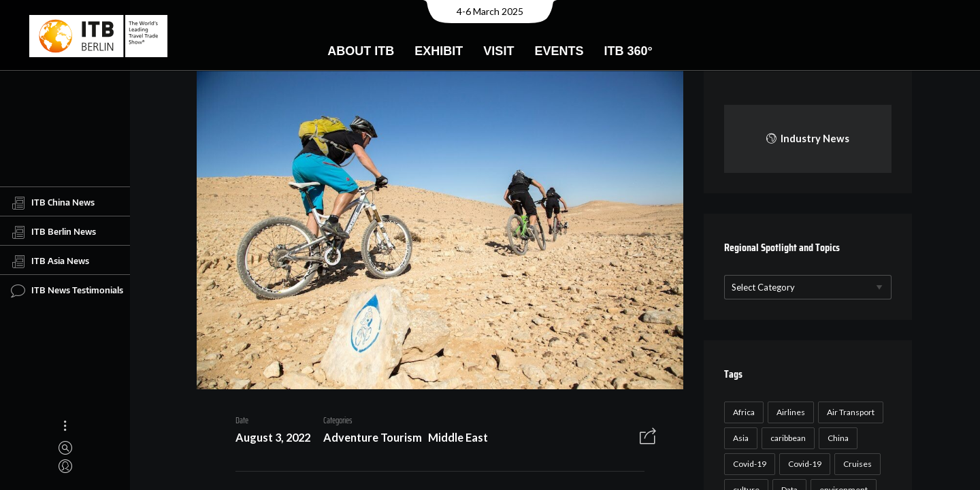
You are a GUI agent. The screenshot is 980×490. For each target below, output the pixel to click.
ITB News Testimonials (67, 291)
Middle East (453, 439)
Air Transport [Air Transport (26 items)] (849, 412)
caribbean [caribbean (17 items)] (786, 438)
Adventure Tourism (368, 439)
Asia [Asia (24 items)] (739, 438)
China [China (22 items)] (836, 438)
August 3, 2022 (268, 439)
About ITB (361, 51)
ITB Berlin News (53, 232)
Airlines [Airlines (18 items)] (789, 412)
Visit (499, 51)
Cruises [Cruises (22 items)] (855, 464)
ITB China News (53, 203)
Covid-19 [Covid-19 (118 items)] (748, 464)
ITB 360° (628, 51)
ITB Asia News (50, 261)
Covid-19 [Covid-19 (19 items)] (803, 464)
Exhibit (439, 51)
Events (559, 51)
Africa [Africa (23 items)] (742, 412)
